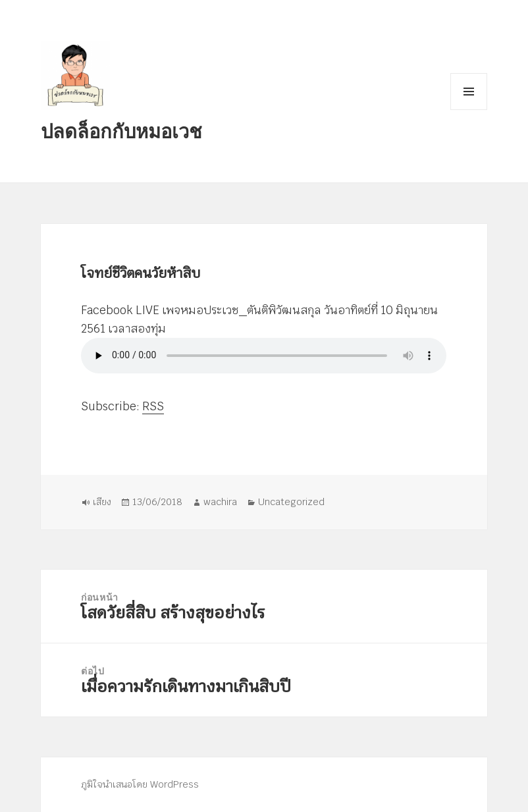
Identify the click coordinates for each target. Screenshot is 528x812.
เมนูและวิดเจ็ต (469, 92)
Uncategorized (291, 502)
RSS (153, 407)
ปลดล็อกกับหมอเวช (121, 131)
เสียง (102, 502)
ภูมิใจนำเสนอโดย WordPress (140, 784)
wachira (220, 502)
